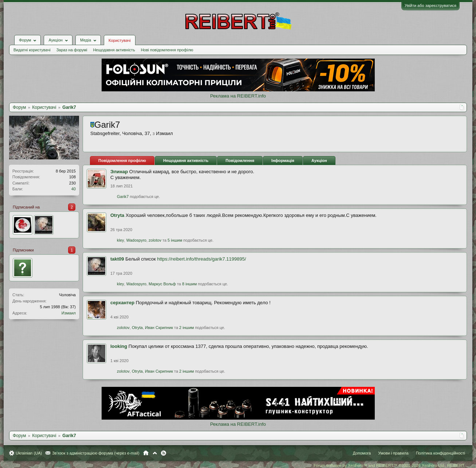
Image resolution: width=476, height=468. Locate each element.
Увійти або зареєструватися (430, 5)
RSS (164, 453)
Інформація (283, 160)
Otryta (117, 215)
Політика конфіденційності (440, 453)
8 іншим (189, 284)
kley (121, 240)
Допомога (362, 453)
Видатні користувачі (32, 50)
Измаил (69, 313)
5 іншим (175, 240)
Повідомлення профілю (122, 160)
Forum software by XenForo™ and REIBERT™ (389, 465)
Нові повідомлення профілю (167, 50)
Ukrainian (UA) (29, 453)
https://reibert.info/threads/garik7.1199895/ (201, 259)
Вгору (155, 453)
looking (119, 346)
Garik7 (123, 197)
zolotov (155, 240)
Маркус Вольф (162, 284)
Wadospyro (136, 240)
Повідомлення (240, 160)
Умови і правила (393, 453)
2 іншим (186, 328)
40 (74, 189)
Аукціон (319, 160)
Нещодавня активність (114, 50)
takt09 (117, 259)
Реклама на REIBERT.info (238, 96)
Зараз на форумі (72, 50)
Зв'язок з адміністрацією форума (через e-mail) (96, 453)
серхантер (122, 303)
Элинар (119, 172)
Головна (146, 453)
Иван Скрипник (159, 328)
